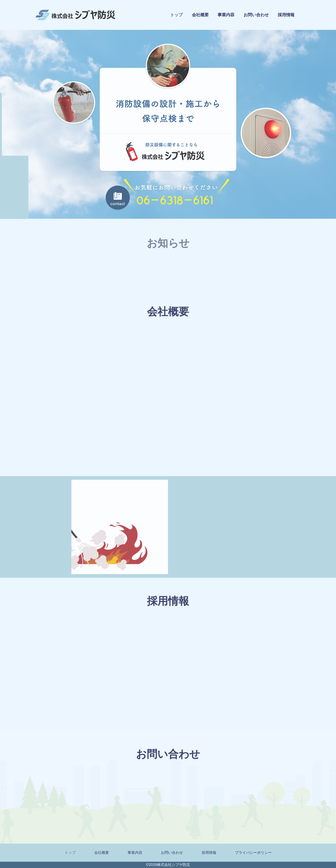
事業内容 (226, 15)
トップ (176, 15)
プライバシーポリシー (253, 853)
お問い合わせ (256, 15)
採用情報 (286, 15)
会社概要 (200, 15)
